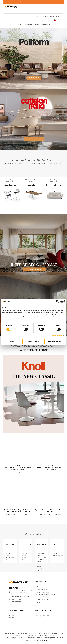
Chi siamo (38, 587)
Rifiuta (12, 341)
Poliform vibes (34, 78)
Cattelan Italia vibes (34, 139)
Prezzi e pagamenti (41, 600)
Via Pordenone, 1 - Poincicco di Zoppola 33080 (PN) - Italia (21, 592)
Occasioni (29, 24)
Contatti (37, 602)
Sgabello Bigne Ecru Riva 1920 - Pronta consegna (50, 511)
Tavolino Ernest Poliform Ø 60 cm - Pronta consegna (18, 468)
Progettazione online (42, 24)
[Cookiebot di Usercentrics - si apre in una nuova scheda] (57, 301)
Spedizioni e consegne (42, 597)
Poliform (18, 466)
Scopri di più (10, 192)
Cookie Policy (39, 605)
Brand (20, 24)
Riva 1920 (49, 508)
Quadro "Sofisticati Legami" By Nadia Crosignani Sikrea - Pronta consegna (17, 511)
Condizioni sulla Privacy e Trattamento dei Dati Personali (45, 593)
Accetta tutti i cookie (55, 341)
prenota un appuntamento (34, 269)
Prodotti (11, 24)
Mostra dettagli (57, 336)
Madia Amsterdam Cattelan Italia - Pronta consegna (49, 468)
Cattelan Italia (50, 466)
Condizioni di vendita (42, 590)
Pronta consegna (18, 508)
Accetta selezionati (33, 341)
